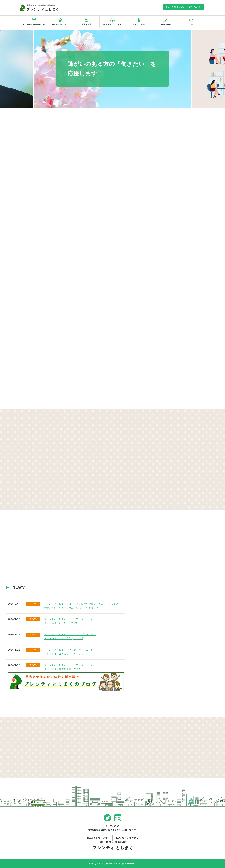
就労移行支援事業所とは (34, 25)
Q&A (191, 25)
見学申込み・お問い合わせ (186, 7)
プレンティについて (60, 25)
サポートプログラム (112, 25)
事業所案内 (86, 25)
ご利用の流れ (165, 25)
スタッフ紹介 (139, 25)
